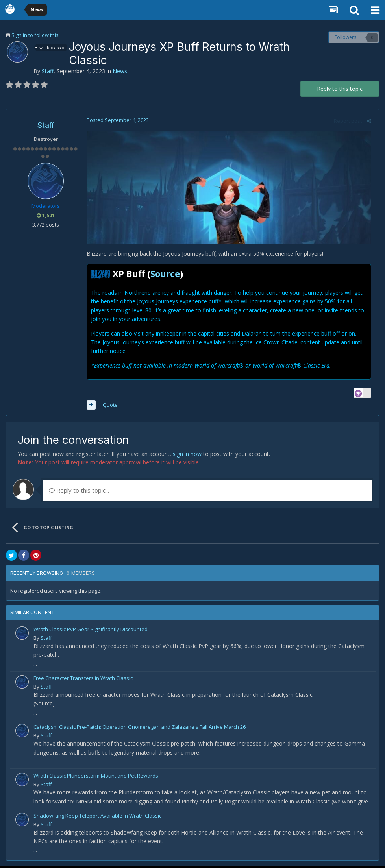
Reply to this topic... (79, 491)
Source (164, 275)
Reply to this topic (340, 89)
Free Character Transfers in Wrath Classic (83, 679)
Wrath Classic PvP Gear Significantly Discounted (91, 630)
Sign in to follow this (35, 35)
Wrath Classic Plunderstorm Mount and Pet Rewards (96, 777)
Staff (48, 71)
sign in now (187, 455)
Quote (109, 406)
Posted (116, 120)
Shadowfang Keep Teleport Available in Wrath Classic (97, 817)
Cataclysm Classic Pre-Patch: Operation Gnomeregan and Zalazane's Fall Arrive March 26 (140, 728)
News (120, 71)
